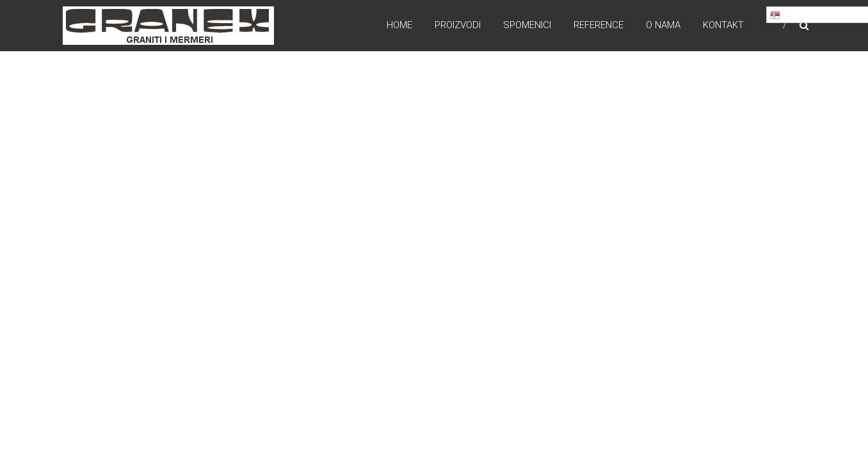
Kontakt (723, 25)
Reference (599, 25)
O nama (663, 25)
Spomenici (527, 25)
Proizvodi (458, 25)
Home (399, 25)
